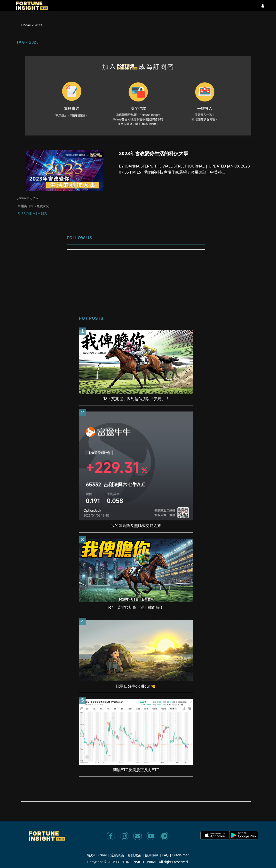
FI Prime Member (32, 214)
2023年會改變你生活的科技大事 (154, 153)
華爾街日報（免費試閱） (35, 206)
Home (26, 25)
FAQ (165, 855)
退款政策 (117, 855)
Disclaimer (181, 855)
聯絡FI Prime (97, 855)
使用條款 (152, 855)
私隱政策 (134, 855)
